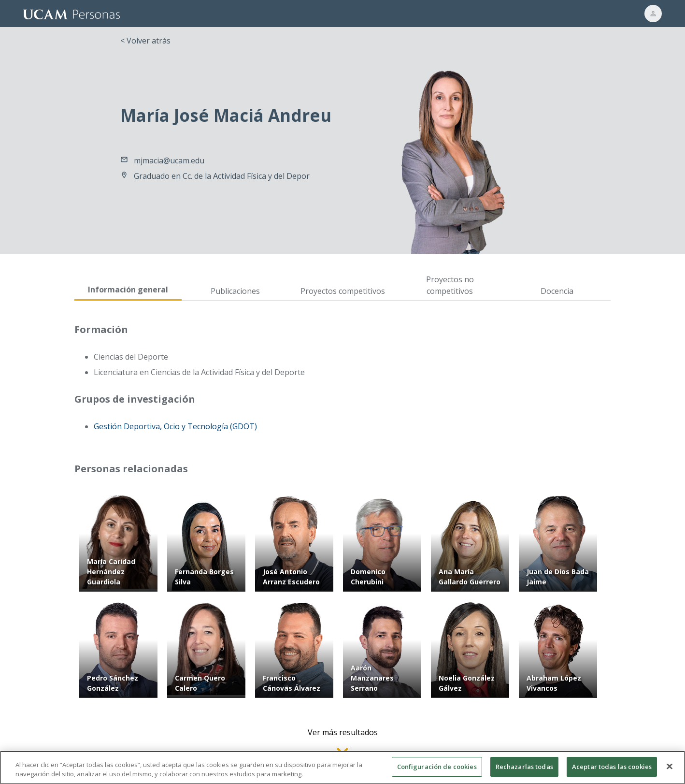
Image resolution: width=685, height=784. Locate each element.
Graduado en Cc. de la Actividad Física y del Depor (222, 176)
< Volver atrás (145, 41)
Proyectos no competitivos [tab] (450, 285)
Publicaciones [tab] (235, 291)
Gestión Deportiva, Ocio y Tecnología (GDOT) (175, 426)
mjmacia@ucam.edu (169, 160)
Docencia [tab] (557, 291)
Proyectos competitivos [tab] (343, 291)
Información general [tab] (128, 290)
